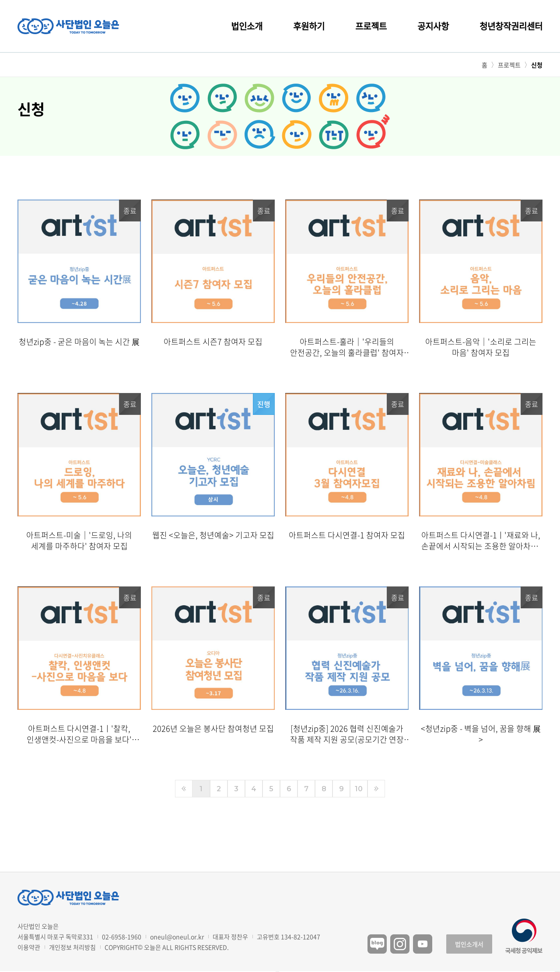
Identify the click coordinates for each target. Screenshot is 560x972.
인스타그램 (400, 944)
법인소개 (247, 26)
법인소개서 (469, 944)
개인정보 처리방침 (72, 947)
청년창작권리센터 (511, 26)
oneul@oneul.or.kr (177, 937)
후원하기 (309, 26)
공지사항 (433, 26)
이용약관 (29, 947)
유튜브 (423, 944)
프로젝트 (371, 26)
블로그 (377, 944)
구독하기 (557, 972)
